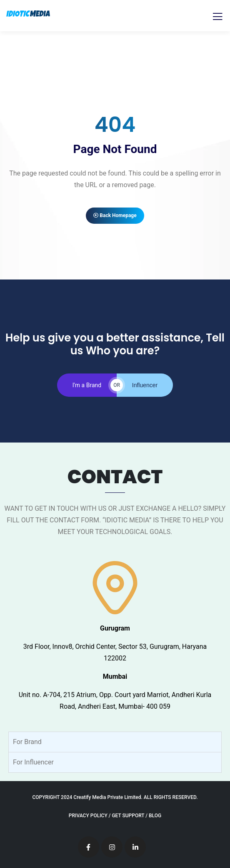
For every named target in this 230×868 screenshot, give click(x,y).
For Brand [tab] (27, 742)
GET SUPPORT (128, 816)
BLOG (155, 816)
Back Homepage (115, 215)
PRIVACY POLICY (88, 816)
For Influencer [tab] (33, 762)
